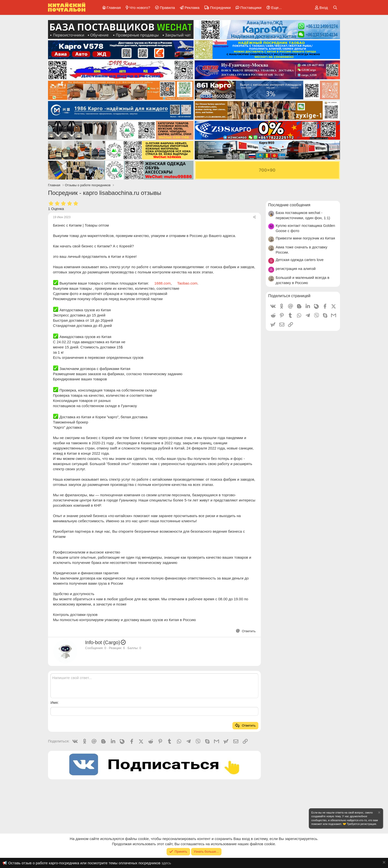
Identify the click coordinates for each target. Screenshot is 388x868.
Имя (54, 702)
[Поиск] (335, 8)
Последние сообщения (289, 205)
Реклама (192, 8)
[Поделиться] (255, 217)
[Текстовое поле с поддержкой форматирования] (154, 686)
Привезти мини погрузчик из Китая (305, 238)
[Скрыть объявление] (379, 813)
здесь (166, 863)
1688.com (163, 283)
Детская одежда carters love (300, 260)
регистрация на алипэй (296, 269)
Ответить (248, 631)
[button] (273, 8)
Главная (114, 8)
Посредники (220, 8)
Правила (167, 8)
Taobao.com (187, 283)
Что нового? (140, 8)
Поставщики (251, 8)
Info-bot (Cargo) (106, 642)
